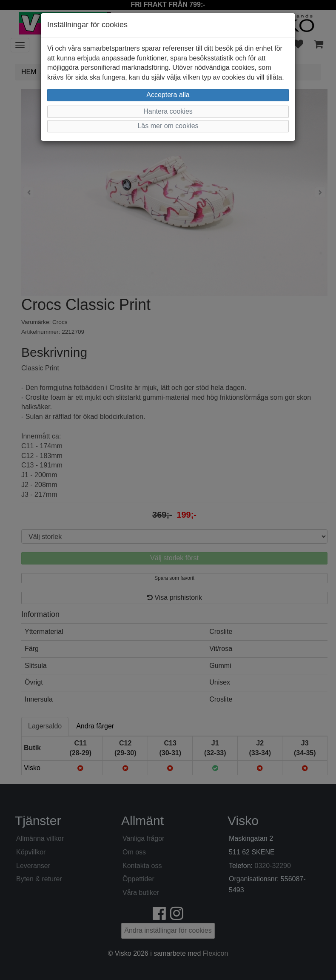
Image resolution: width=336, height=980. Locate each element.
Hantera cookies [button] (168, 111)
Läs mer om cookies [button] (168, 126)
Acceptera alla (168, 95)
